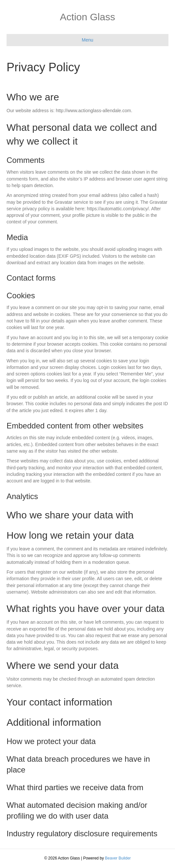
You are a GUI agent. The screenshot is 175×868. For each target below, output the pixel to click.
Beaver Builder (118, 858)
